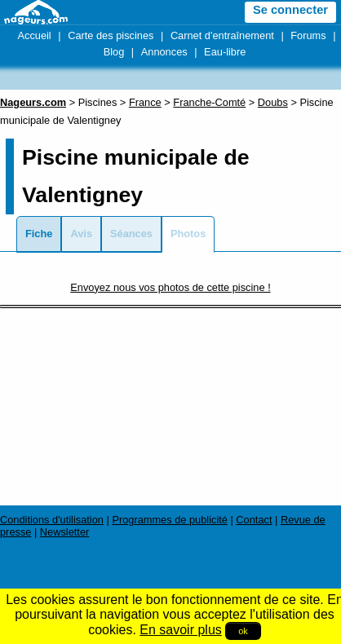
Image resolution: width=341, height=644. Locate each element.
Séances (131, 234)
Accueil (34, 35)
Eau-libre (225, 52)
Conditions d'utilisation (52, 520)
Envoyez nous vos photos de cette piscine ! (170, 287)
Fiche (39, 234)
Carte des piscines (111, 35)
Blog (114, 52)
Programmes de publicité (170, 520)
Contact (254, 520)
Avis (81, 234)
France (145, 102)
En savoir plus (181, 630)
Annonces (164, 52)
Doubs (273, 102)
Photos (188, 234)
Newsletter (64, 532)
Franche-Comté (209, 102)
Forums (308, 35)
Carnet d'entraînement (222, 35)
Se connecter (290, 10)
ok (243, 631)
